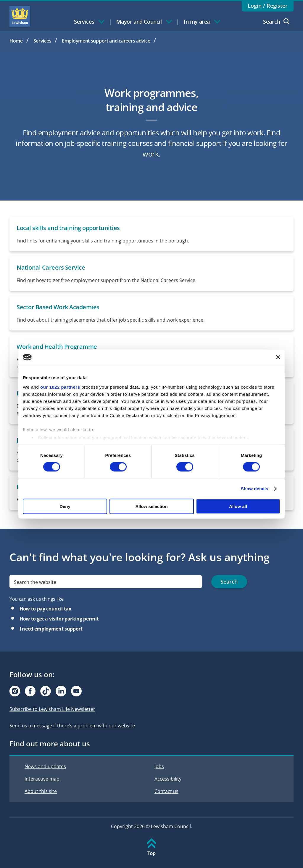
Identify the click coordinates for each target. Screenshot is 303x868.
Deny (65, 506)
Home (16, 41)
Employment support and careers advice (106, 41)
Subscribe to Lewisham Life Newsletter (52, 709)
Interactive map (42, 779)
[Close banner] (278, 357)
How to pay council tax (45, 609)
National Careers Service (51, 267)
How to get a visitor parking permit (59, 619)
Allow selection (151, 506)
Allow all (238, 506)
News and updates (45, 766)
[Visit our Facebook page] (30, 691)
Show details (255, 488)
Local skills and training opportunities (68, 228)
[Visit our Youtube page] (76, 691)
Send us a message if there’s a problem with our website (72, 726)
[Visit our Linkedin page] (61, 691)
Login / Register (268, 6)
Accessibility (168, 779)
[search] (106, 582)
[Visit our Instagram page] (15, 691)
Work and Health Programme (57, 347)
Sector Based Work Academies (58, 307)
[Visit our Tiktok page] (46, 691)
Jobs (159, 766)
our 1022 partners (60, 387)
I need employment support (51, 629)
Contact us (166, 791)
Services (42, 41)
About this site (41, 791)
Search (276, 22)
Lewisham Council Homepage (20, 16)
